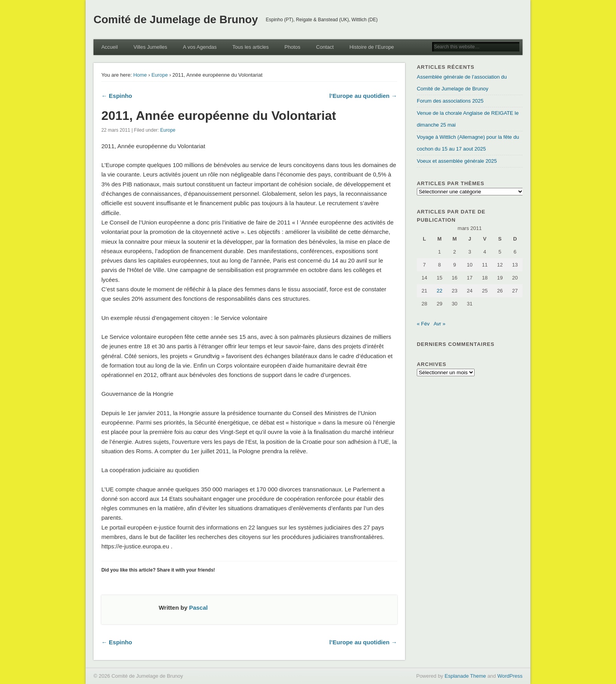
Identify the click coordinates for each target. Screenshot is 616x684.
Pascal (198, 608)
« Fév (423, 324)
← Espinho (117, 96)
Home (140, 75)
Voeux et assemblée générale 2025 (457, 161)
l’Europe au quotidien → (363, 96)
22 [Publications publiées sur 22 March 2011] (439, 291)
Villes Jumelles (150, 47)
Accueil (110, 47)
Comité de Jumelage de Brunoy (176, 19)
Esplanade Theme (465, 676)
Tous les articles (251, 47)
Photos (292, 47)
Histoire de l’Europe (371, 47)
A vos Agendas (200, 47)
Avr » (440, 324)
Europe (159, 75)
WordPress (510, 676)
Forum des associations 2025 (450, 101)
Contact (325, 47)
